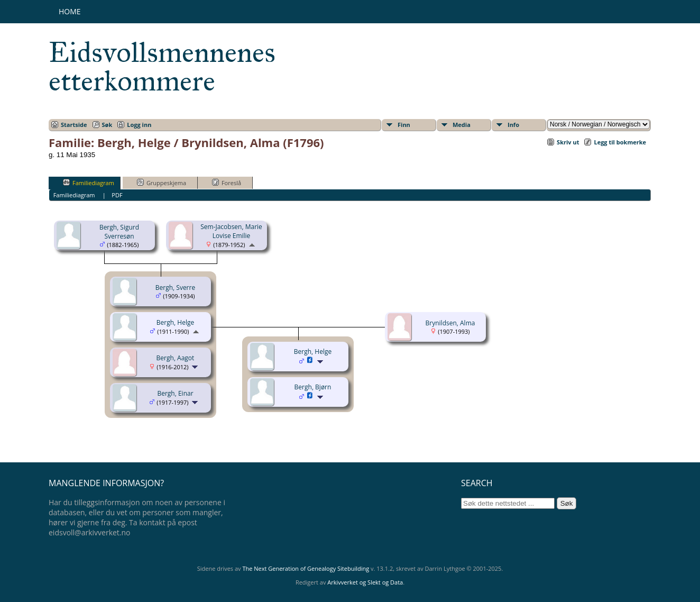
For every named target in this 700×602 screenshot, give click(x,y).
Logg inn (139, 125)
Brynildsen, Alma (450, 323)
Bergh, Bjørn (313, 387)
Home (70, 11)
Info (513, 125)
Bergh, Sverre (175, 288)
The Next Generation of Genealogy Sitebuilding (306, 568)
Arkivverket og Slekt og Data (365, 582)
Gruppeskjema (162, 183)
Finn (404, 125)
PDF (117, 195)
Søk (107, 125)
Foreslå (227, 183)
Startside (74, 125)
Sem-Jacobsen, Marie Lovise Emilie (231, 231)
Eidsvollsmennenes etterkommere (162, 67)
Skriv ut (568, 142)
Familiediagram (89, 183)
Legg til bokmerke (620, 142)
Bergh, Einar (175, 393)
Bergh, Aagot (176, 358)
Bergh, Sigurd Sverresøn (119, 232)
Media (462, 125)
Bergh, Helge (175, 322)
